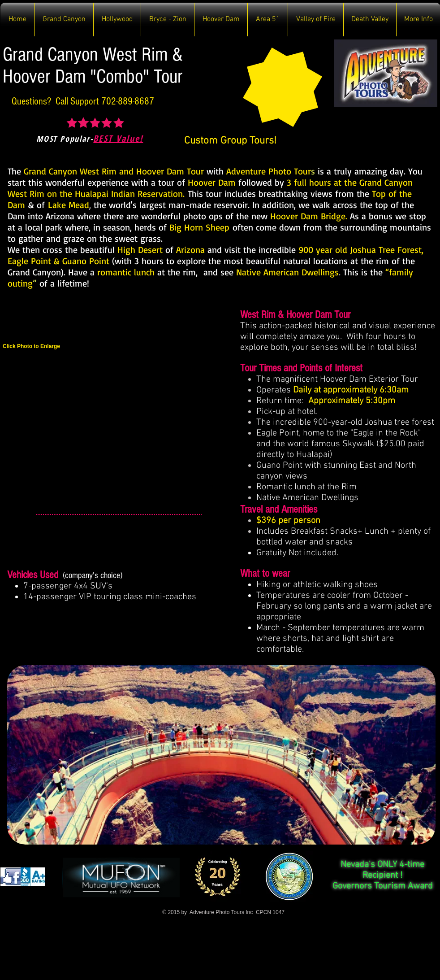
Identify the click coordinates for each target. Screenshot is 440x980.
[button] (64, 20)
